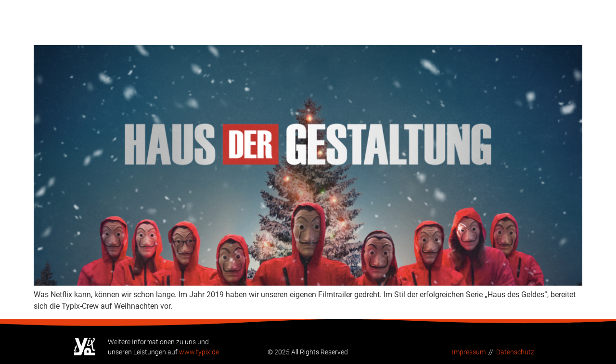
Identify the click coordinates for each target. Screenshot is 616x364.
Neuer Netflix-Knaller (103, 28)
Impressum (469, 352)
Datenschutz (515, 352)
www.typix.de (199, 352)
